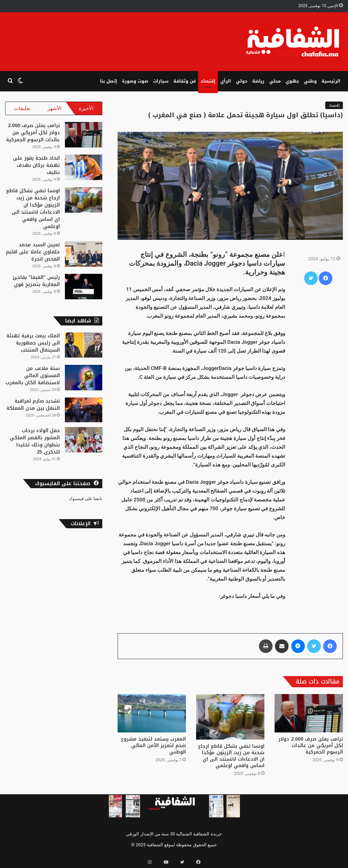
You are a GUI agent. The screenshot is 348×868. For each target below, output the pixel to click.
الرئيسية (331, 81)
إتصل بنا (109, 81)
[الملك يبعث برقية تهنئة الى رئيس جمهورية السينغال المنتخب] (84, 348)
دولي (242, 81)
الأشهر (55, 108)
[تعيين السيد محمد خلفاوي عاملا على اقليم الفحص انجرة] (84, 257)
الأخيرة (86, 108)
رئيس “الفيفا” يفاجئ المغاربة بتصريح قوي (36, 284)
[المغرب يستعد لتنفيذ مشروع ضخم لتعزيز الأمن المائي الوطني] (152, 713)
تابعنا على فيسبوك (85, 502)
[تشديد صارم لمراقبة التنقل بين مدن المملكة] (84, 413)
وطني (310, 81)
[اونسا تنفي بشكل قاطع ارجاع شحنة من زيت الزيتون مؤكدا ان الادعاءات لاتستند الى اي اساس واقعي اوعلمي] (230, 717)
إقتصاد (208, 81)
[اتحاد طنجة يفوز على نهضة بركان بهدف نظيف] (84, 171)
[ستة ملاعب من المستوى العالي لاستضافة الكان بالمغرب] (84, 381)
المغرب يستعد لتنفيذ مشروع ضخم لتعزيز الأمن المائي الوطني (153, 746)
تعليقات (22, 108)
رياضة (258, 81)
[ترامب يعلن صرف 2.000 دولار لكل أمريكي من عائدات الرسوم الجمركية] (309, 713)
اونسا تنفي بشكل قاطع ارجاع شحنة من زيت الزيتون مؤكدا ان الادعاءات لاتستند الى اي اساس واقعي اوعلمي (231, 756)
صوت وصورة (135, 81)
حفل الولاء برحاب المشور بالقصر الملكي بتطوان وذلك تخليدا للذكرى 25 (35, 445)
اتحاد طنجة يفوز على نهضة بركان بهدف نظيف (36, 169)
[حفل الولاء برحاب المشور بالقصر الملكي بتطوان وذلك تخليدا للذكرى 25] (84, 443)
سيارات (161, 81)
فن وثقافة (185, 81)
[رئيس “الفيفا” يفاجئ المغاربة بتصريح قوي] (84, 290)
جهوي (292, 81)
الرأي (226, 81)
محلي (275, 81)
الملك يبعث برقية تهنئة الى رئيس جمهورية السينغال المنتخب (33, 346)
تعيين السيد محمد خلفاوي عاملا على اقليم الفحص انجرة (33, 255)
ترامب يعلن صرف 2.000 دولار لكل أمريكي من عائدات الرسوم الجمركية (311, 746)
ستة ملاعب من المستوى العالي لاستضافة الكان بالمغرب (33, 379)
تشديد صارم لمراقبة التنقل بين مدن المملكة (33, 408)
